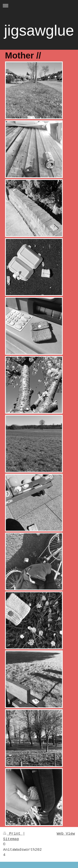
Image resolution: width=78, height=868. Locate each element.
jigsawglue (39, 30)
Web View (66, 834)
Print (13, 834)
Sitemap (11, 839)
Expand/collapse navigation (39, 6)
